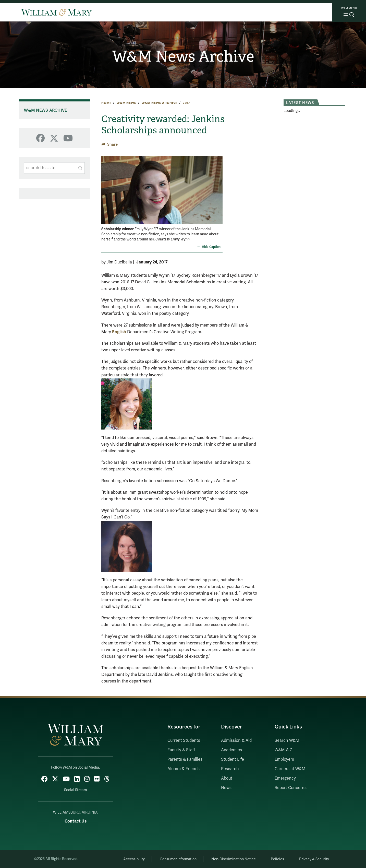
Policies (277, 859)
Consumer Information (178, 859)
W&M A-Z (283, 750)
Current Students (184, 740)
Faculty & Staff (181, 750)
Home (106, 103)
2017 (186, 103)
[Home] (57, 12)
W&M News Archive (183, 56)
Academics (231, 750)
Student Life (233, 759)
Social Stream (75, 790)
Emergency (285, 778)
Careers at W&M (290, 769)
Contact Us (76, 821)
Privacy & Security (314, 859)
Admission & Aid (236, 740)
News (226, 788)
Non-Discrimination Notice (234, 859)
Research (230, 769)
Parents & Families (185, 759)
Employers (284, 759)
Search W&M (287, 740)
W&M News (126, 103)
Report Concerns (291, 788)
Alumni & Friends (184, 769)
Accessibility (134, 859)
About (227, 778)
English (119, 332)
